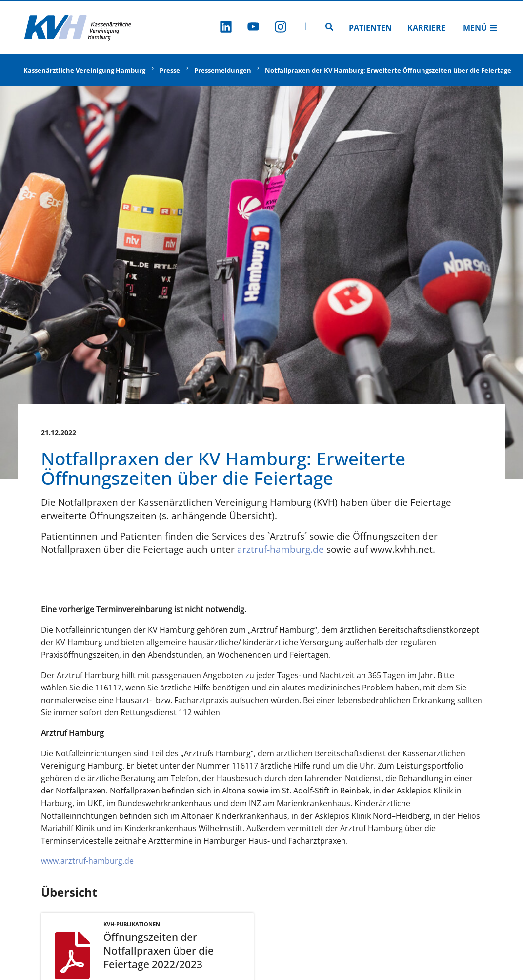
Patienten (370, 28)
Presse (170, 70)
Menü (480, 28)
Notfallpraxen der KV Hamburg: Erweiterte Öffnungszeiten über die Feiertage (388, 70)
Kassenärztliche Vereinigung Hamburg (84, 70)
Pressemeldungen (223, 70)
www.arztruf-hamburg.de (87, 861)
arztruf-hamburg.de (281, 549)
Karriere (426, 28)
